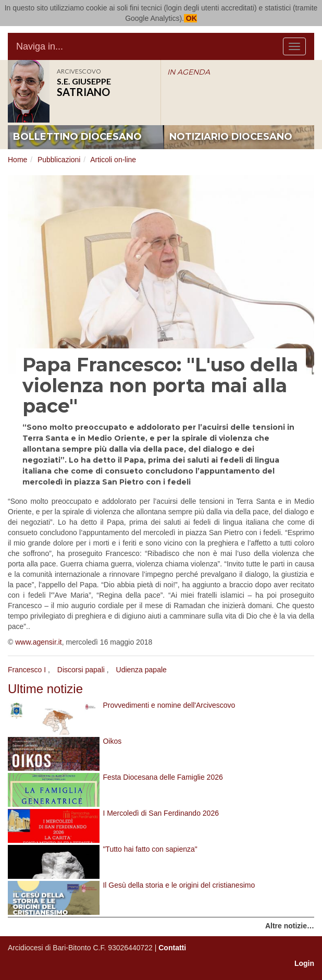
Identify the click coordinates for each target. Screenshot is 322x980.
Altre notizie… (290, 926)
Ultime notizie (45, 689)
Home (17, 160)
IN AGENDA (189, 72)
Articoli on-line (113, 160)
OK (190, 18)
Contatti (172, 948)
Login (304, 963)
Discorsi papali (81, 670)
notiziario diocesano (231, 137)
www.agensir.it (38, 642)
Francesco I (27, 670)
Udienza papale (141, 670)
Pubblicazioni (59, 160)
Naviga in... (40, 46)
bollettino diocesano (77, 137)
